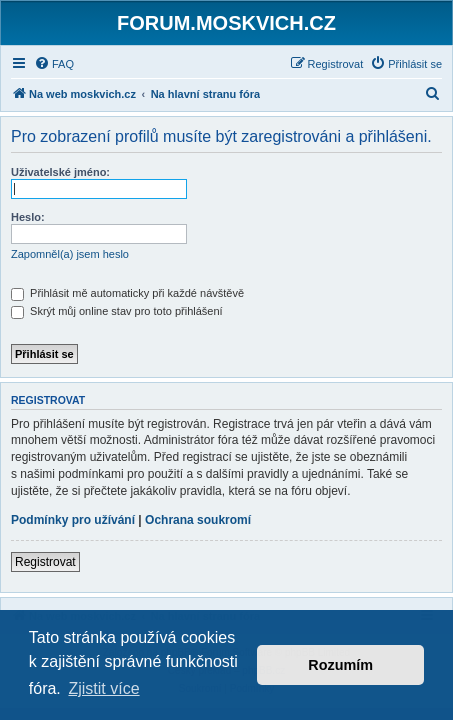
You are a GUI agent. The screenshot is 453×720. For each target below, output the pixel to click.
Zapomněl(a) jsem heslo (70, 254)
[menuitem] (54, 64)
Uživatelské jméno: (60, 172)
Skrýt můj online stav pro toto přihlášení (117, 311)
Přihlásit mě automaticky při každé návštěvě (127, 293)
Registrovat (45, 562)
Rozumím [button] (340, 665)
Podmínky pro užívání (73, 520)
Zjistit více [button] (103, 688)
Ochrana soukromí (198, 520)
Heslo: (28, 217)
